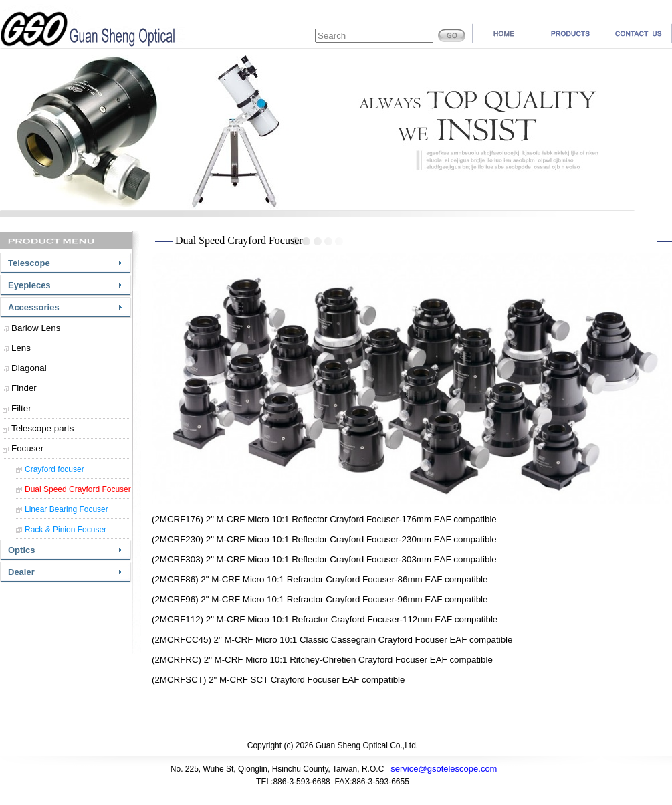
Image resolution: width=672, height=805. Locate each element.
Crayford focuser (54, 469)
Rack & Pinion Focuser (66, 530)
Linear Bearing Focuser (67, 509)
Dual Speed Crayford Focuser (78, 489)
